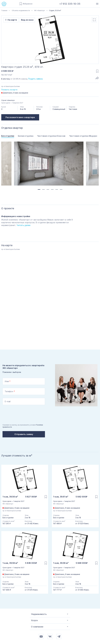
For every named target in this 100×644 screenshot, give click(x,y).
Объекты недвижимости (21, 10)
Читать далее (23, 225)
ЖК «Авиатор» (39, 10)
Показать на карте (9, 90)
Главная (4, 10)
